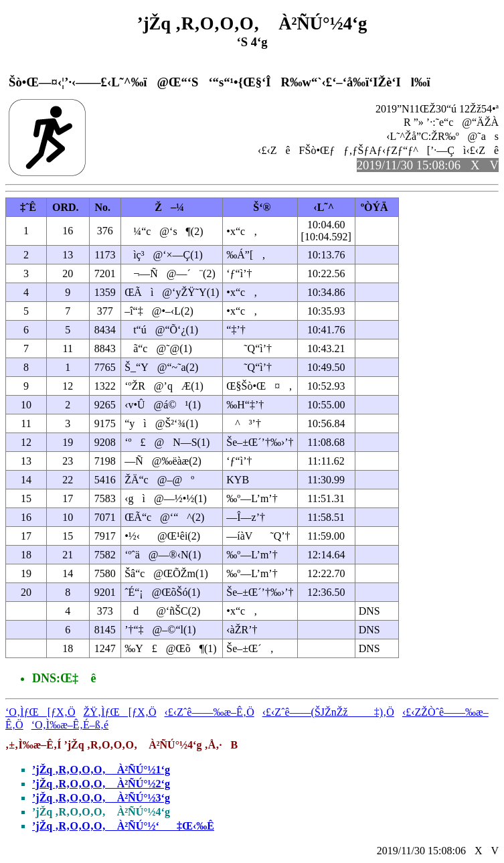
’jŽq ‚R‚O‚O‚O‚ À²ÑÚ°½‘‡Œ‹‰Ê (123, 826)
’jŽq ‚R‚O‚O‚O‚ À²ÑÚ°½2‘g (101, 784)
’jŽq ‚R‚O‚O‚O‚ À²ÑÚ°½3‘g (101, 798)
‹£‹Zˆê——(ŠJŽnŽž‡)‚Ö (328, 712)
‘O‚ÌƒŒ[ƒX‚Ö (40, 712)
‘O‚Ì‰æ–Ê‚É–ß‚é (70, 725)
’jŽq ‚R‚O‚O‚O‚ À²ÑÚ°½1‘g (101, 770)
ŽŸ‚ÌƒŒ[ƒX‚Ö (120, 712)
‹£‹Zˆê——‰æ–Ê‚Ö (209, 712)
